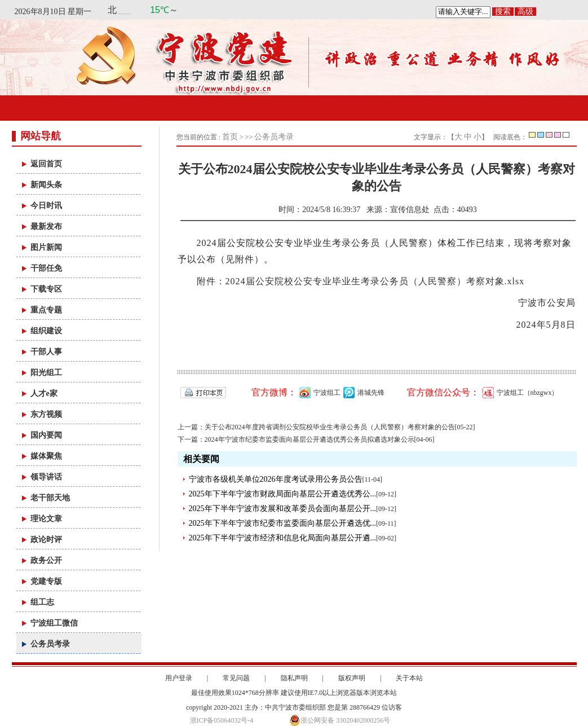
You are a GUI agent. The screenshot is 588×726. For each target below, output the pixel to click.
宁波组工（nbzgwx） (519, 393)
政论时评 (46, 540)
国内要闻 (46, 435)
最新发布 (46, 226)
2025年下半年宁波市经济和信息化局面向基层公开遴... (283, 538)
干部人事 (46, 352)
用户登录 (179, 678)
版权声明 (352, 678)
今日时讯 (46, 206)
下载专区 (46, 289)
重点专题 (46, 310)
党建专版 (46, 581)
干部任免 (46, 268)
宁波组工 (319, 393)
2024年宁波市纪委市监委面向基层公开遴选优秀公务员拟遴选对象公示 (310, 439)
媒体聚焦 (46, 456)
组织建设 (46, 331)
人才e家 (44, 393)
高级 (525, 12)
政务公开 (46, 560)
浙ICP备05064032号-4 (222, 720)
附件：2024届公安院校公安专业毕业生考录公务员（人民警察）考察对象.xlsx (361, 281)
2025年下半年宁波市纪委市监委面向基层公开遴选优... (283, 523)
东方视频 (46, 414)
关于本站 (409, 678)
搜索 (503, 12)
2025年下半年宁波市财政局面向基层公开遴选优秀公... (283, 494)
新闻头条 (46, 185)
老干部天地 (50, 498)
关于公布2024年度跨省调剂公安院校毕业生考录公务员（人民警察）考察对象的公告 (330, 427)
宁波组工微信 (54, 623)
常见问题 (236, 678)
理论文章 (46, 519)
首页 (230, 137)
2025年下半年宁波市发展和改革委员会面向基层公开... (283, 509)
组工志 (42, 602)
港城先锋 (362, 393)
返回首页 (46, 164)
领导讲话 (46, 477)
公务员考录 (50, 644)
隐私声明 (294, 678)
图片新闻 (46, 247)
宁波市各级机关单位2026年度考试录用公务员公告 (276, 479)
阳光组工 (46, 373)
